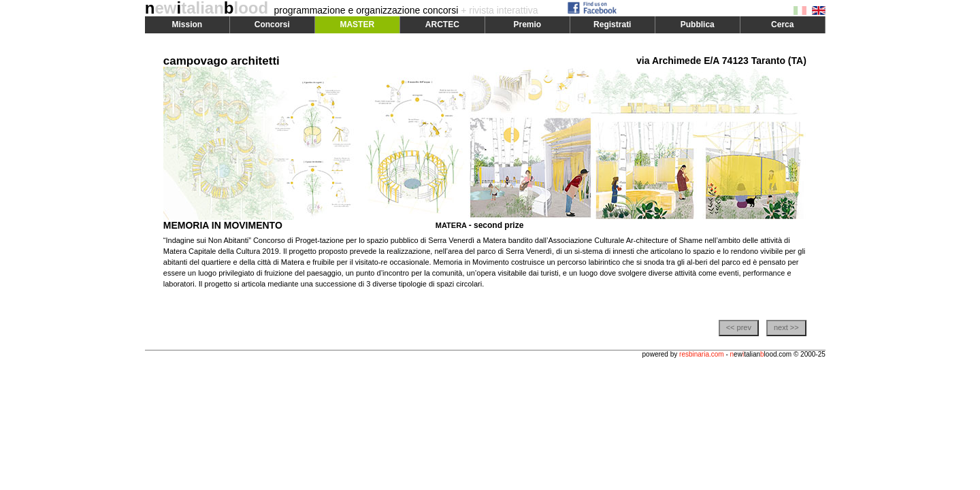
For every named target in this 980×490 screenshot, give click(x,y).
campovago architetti (222, 61)
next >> (786, 327)
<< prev (739, 327)
